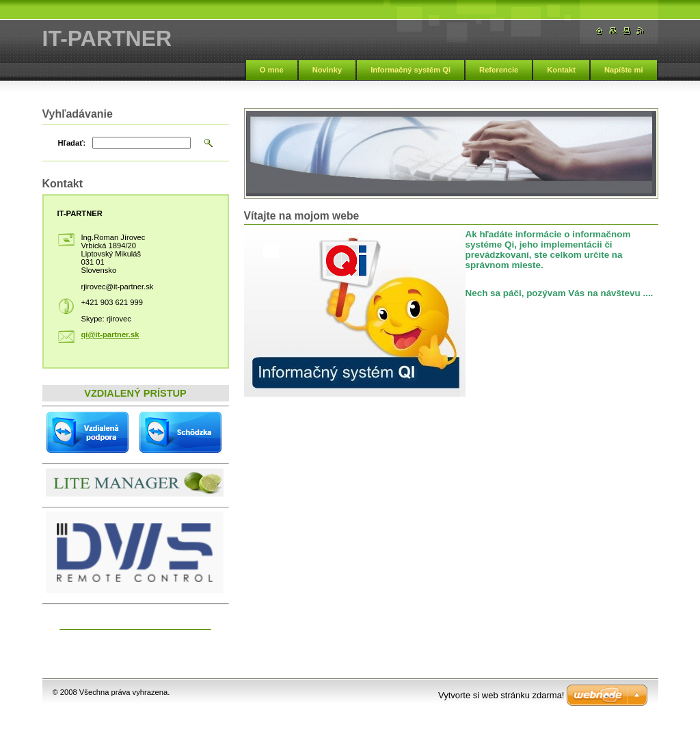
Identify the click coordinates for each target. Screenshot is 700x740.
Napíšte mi (624, 70)
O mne (272, 70)
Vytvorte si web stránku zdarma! (501, 695)
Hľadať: (72, 143)
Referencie (499, 70)
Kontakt (561, 70)
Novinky (327, 70)
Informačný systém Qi (410, 70)
